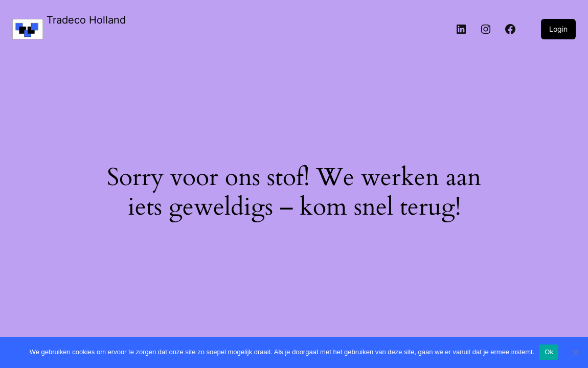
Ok (549, 352)
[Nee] (575, 352)
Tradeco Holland (86, 20)
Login (558, 29)
